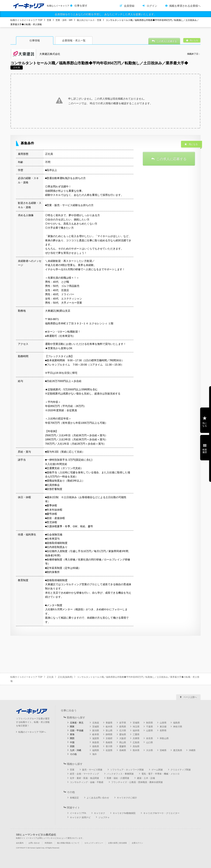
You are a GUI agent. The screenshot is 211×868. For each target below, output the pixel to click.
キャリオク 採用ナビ (80, 817)
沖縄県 (192, 750)
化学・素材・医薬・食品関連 (84, 778)
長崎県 (123, 750)
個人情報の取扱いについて (68, 843)
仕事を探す (81, 6)
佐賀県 (109, 750)
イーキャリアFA (78, 813)
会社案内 (20, 843)
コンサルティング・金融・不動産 (87, 782)
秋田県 (149, 723)
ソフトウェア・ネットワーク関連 (127, 770)
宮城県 (136, 723)
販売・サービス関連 (92, 770)
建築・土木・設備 (146, 778)
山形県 (163, 723)
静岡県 (109, 734)
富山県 (109, 731)
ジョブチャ (104, 817)
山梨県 (149, 731)
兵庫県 (136, 738)
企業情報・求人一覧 (74, 40)
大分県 (149, 750)
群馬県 (123, 727)
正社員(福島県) (65, 677)
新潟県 (96, 731)
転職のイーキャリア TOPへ (32, 732)
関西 (72, 738)
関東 (72, 727)
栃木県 (109, 727)
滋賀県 (96, 738)
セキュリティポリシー (94, 843)
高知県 (136, 746)
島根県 (109, 742)
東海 (72, 734)
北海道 (96, 723)
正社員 (50, 677)
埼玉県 (136, 727)
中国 (72, 742)
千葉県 (149, 727)
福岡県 (96, 750)
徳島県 (96, 746)
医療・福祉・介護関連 (118, 778)
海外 (95, 754)
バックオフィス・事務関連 (120, 774)
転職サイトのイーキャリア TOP (26, 20)
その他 (73, 754)
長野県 (163, 731)
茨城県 (96, 727)
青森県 (109, 723)
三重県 (136, 734)
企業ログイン (137, 843)
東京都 (163, 727)
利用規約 (48, 843)
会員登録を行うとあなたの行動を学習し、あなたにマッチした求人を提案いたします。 (105, 14)
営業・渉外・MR (64, 20)
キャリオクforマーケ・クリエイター (161, 813)
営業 (49, 20)
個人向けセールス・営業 (89, 20)
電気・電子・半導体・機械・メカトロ (160, 774)
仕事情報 (35, 40)
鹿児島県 (178, 750)
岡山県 (123, 742)
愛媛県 (123, 746)
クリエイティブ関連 (181, 770)
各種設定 (74, 798)
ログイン (152, 6)
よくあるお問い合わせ (98, 798)
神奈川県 (178, 727)
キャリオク (100, 813)
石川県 (123, 731)
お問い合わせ (34, 843)
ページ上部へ (190, 697)
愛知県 (123, 734)
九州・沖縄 (75, 750)
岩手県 (123, 723)
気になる (205, 424)
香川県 (109, 746)
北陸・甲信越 (77, 731)
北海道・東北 (77, 723)
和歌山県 (164, 738)
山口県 (149, 742)
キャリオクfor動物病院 (124, 813)
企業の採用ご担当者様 (117, 843)
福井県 (136, 731)
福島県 (177, 723)
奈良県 (149, 738)
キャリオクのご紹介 (127, 798)
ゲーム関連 (157, 770)
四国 (72, 746)
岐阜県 (96, 734)
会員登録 (129, 6)
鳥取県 (96, 742)
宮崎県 (163, 750)
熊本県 (136, 750)
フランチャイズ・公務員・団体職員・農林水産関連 (137, 782)
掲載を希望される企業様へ (185, 6)
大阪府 (123, 738)
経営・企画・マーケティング (84, 774)
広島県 (136, 742)
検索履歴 (205, 451)
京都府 (109, 738)
